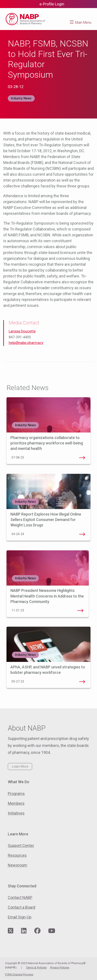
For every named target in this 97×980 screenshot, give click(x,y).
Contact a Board (21, 907)
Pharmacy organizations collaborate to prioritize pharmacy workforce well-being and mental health (47, 443)
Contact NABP (20, 897)
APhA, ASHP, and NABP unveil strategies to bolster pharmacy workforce (82, 682)
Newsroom (17, 865)
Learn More (20, 766)
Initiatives (16, 813)
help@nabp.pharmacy (26, 343)
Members (16, 803)
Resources (17, 855)
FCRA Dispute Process (19, 974)
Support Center (21, 846)
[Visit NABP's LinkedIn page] (24, 931)
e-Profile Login (52, 4)
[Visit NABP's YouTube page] (52, 931)
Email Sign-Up (20, 917)
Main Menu (83, 23)
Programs (16, 794)
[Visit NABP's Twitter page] (11, 931)
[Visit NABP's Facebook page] (37, 931)
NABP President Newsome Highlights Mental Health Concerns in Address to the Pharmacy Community (47, 596)
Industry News (21, 98)
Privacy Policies (60, 967)
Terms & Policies (36, 967)
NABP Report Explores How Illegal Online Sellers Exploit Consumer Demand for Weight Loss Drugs (46, 520)
